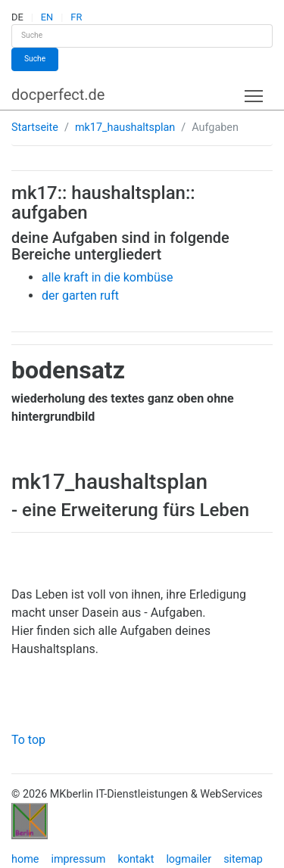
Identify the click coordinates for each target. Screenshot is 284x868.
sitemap (243, 859)
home (25, 859)
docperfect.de (58, 95)
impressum (78, 859)
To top (28, 740)
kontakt (136, 859)
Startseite (35, 128)
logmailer (189, 859)
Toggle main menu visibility (255, 93)
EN (47, 17)
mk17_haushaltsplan (125, 128)
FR (76, 17)
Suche (35, 59)
